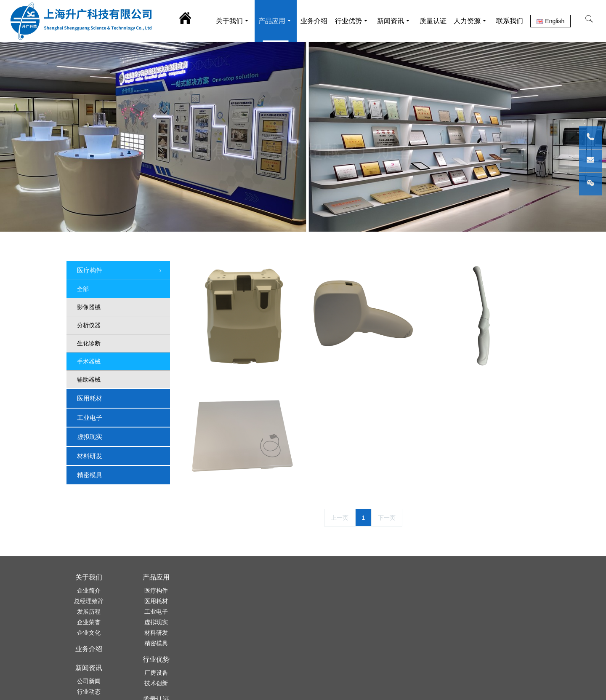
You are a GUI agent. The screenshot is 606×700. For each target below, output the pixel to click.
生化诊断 (89, 343)
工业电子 (90, 418)
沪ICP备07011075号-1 (347, 686)
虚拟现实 (90, 437)
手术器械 (89, 361)
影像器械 (89, 307)
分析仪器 (89, 325)
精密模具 (90, 475)
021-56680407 (413, 615)
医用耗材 (90, 398)
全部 (83, 289)
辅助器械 (89, 379)
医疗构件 (120, 271)
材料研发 (90, 456)
